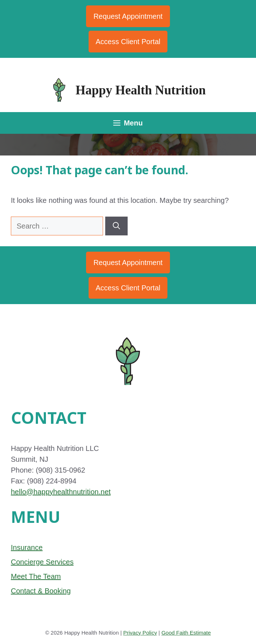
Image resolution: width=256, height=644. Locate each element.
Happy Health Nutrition (141, 90)
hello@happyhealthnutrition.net (61, 492)
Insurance (27, 547)
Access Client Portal (128, 42)
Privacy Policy (140, 633)
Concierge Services (42, 562)
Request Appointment (128, 16)
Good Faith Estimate (186, 633)
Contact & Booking (41, 591)
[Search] (116, 226)
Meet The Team (36, 576)
